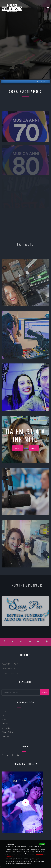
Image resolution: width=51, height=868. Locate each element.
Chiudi (42, 844)
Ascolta (18, 450)
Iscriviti (45, 692)
